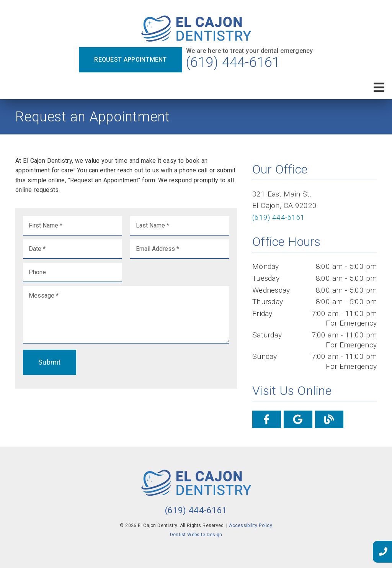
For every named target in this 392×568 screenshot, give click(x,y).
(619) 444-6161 (233, 62)
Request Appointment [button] (130, 60)
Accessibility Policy (251, 525)
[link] (196, 29)
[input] (73, 226)
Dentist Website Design (196, 535)
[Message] (126, 315)
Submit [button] (50, 362)
